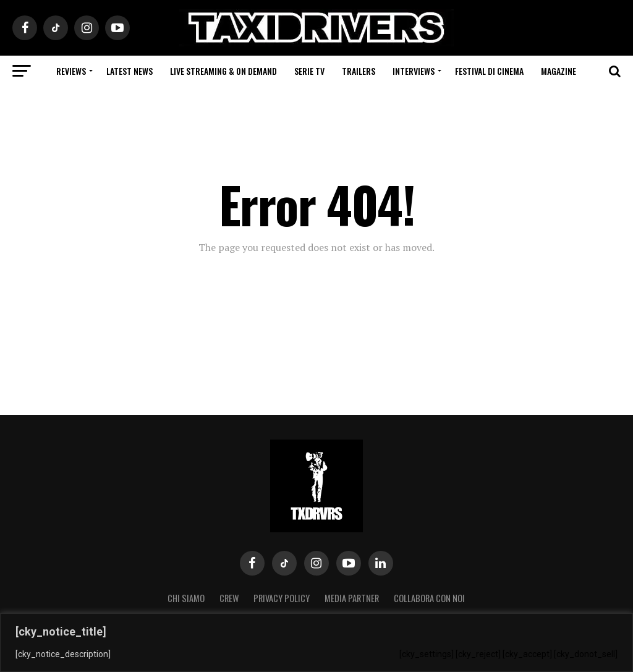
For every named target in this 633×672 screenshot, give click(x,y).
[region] (316, 643)
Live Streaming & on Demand (223, 71)
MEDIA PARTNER (352, 598)
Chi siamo (186, 598)
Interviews (414, 71)
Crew (229, 598)
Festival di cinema (489, 71)
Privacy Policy (282, 598)
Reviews (71, 71)
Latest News (130, 71)
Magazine (559, 71)
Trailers (359, 71)
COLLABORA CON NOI (429, 598)
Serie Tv (309, 71)
